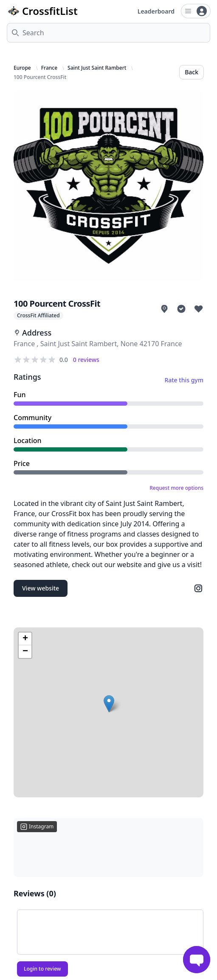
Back (192, 72)
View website (41, 588)
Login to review (42, 969)
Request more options (176, 488)
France (49, 68)
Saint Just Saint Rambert (97, 68)
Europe (22, 68)
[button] (109, 704)
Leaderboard (156, 11)
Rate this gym (184, 380)
